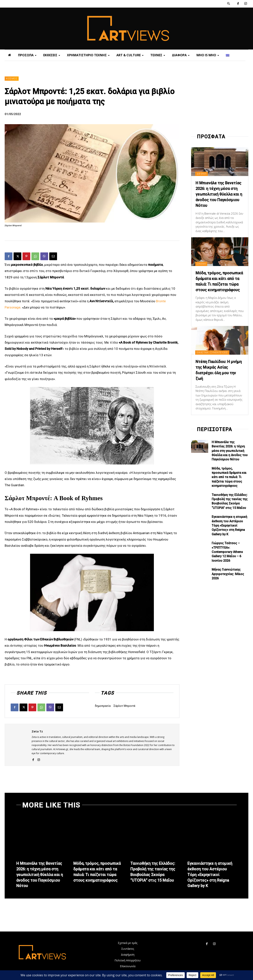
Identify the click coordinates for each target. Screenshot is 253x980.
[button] (229, 4)
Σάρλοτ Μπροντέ (124, 706)
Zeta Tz (37, 731)
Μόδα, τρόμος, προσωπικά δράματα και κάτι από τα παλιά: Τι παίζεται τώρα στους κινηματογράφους (229, 475)
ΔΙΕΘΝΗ (202, 174)
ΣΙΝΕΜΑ (201, 263)
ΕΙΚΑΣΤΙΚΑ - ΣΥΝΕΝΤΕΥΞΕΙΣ (212, 351)
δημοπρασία (103, 706)
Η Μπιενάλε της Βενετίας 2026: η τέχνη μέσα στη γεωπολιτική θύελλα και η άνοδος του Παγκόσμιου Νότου (219, 194)
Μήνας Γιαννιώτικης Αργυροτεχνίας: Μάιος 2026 (228, 572)
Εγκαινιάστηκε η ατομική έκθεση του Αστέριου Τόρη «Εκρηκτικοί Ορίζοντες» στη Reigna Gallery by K (229, 523)
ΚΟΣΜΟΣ (12, 79)
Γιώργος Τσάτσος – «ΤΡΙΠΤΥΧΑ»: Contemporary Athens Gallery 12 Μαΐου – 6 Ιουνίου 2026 (227, 550)
